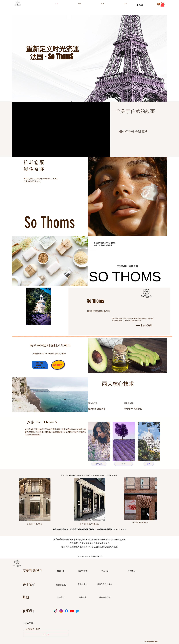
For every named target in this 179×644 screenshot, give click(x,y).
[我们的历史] (83, 584)
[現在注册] (46, 635)
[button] (162, 4)
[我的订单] (61, 571)
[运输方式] (61, 597)
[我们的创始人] (62, 585)
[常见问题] (105, 571)
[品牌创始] (99, 464)
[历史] (149, 464)
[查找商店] (132, 571)
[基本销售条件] (105, 597)
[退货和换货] (83, 571)
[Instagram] (61, 611)
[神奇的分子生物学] (105, 584)
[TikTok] (56, 611)
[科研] (123, 464)
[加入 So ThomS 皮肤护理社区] (90, 556)
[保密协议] (83, 597)
